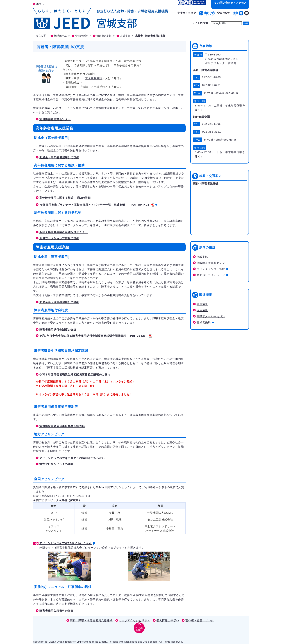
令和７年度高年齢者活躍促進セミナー (64, 232)
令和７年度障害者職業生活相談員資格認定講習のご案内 (75, 374)
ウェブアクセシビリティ (135, 620)
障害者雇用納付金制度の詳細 (58, 330)
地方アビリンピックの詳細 (56, 464)
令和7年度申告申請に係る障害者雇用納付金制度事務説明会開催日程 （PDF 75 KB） (96, 336)
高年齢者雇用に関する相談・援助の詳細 (65, 198)
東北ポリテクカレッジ (212, 275)
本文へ (40, 4)
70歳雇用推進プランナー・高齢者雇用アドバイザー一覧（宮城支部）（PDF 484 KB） (98, 205)
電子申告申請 (94, 78)
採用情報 (202, 310)
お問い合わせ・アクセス (232, 3)
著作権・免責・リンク (200, 620)
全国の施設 (81, 36)
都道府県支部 (104, 36)
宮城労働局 (205, 322)
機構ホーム (60, 36)
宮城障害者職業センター (55, 119)
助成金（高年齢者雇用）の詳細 (59, 157)
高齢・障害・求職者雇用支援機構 (91, 620)
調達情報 (202, 304)
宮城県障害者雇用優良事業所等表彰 (62, 426)
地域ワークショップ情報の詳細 (59, 238)
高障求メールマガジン (211, 316)
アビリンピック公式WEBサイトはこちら (67, 543)
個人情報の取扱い (168, 620)
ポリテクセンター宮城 (212, 269)
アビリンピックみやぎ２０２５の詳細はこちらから (72, 458)
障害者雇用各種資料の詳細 (56, 611)
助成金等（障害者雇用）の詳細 (59, 302)
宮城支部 (125, 36)
